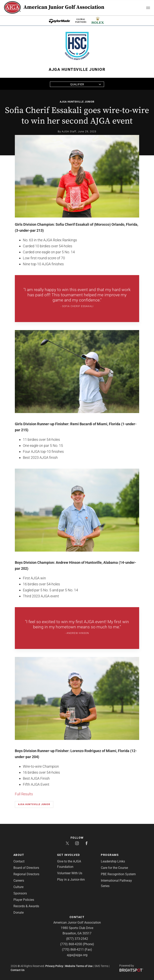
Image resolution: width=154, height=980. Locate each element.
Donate (19, 913)
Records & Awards (26, 906)
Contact (19, 861)
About (19, 855)
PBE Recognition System (118, 874)
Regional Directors (26, 874)
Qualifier (77, 84)
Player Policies (24, 900)
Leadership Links (113, 861)
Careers (19, 881)
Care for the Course (114, 868)
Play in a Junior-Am (71, 880)
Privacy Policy (54, 966)
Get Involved (69, 855)
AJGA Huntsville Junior (77, 102)
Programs (110, 855)
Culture (18, 887)
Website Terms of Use (79, 966)
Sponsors (20, 893)
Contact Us (18, 970)
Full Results (24, 794)
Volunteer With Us (70, 873)
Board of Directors (26, 868)
